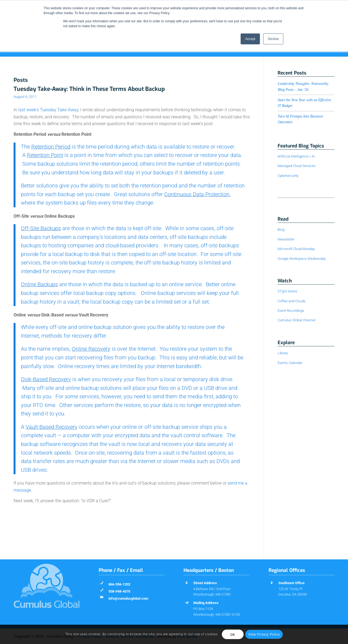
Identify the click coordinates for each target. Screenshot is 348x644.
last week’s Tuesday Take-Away (48, 110)
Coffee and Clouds (292, 301)
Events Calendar (290, 363)
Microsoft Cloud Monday (296, 249)
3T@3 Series (288, 291)
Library (283, 353)
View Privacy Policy (264, 634)
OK (233, 635)
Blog (281, 229)
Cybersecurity (288, 176)
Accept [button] (250, 39)
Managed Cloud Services (297, 166)
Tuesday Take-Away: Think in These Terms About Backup (89, 89)
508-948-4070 (119, 591)
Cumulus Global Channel (296, 320)
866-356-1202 (119, 584)
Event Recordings (291, 311)
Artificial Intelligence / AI (296, 156)
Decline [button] (273, 39)
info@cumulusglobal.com (128, 598)
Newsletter (286, 239)
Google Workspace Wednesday (302, 259)
